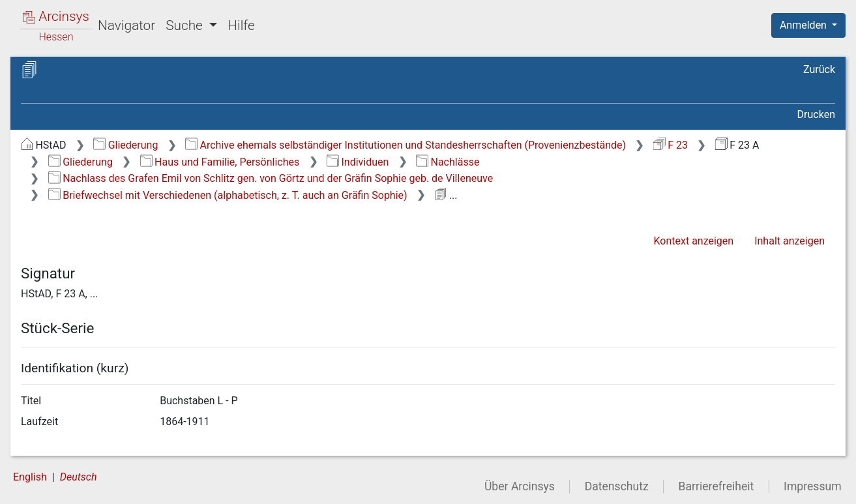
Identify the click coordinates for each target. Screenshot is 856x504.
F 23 (671, 145)
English (30, 477)
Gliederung (125, 145)
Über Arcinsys (520, 486)
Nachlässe (448, 162)
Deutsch (79, 477)
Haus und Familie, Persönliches (220, 162)
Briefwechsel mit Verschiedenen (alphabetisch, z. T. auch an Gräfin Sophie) (228, 195)
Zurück (819, 69)
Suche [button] (186, 25)
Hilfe (241, 25)
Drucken (816, 114)
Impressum (813, 486)
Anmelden (804, 25)
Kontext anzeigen (693, 241)
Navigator (126, 25)
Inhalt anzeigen (790, 241)
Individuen (358, 162)
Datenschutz (617, 486)
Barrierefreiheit (716, 486)
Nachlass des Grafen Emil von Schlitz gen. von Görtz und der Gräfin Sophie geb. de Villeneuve (271, 178)
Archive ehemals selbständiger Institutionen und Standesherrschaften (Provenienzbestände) (406, 145)
